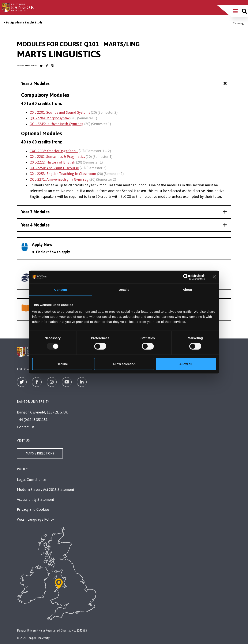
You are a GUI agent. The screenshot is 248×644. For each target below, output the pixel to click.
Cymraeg (238, 23)
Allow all (186, 364)
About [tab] (187, 290)
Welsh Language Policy (35, 519)
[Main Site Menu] (235, 11)
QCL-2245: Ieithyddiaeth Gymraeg (57, 124)
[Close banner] (214, 277)
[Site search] (244, 11)
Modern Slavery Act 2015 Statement (46, 490)
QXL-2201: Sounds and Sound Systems (60, 112)
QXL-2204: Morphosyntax (50, 118)
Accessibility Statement (35, 499)
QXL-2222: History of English (52, 162)
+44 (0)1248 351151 (32, 420)
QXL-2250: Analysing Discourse (54, 168)
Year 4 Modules (124, 225)
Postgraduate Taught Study (24, 23)
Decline (62, 364)
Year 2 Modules (124, 84)
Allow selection (124, 364)
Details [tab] (124, 290)
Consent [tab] (61, 290)
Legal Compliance (31, 480)
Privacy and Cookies (33, 509)
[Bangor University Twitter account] (41, 66)
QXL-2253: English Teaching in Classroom (63, 174)
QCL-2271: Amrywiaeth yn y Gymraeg (59, 179)
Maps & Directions (40, 453)
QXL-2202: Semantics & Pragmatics (57, 157)
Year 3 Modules (124, 212)
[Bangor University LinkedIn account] (52, 66)
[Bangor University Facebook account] (47, 66)
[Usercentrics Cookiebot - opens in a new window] (186, 277)
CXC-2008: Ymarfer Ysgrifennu (54, 151)
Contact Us (26, 427)
